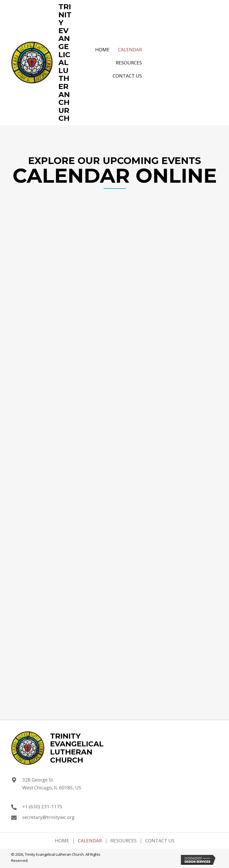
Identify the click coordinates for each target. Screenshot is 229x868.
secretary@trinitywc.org (48, 817)
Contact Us (160, 841)
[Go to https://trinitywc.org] (41, 63)
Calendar (90, 841)
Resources (124, 841)
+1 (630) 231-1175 (42, 806)
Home (62, 841)
